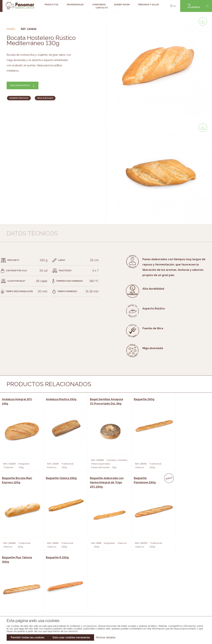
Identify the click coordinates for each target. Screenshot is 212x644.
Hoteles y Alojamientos (61, 604)
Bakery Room (23, 594)
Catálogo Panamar (104, 594)
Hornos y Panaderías (59, 594)
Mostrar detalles (106, 637)
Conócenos (22, 589)
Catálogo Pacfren (104, 609)
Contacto (102, 8)
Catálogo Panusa (103, 604)
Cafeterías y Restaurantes (62, 589)
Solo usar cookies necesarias (71, 637)
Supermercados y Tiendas (62, 599)
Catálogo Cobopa (104, 599)
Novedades (99, 589)
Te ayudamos (194, 6)
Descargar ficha (20, 85)
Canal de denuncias (179, 607)
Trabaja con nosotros (179, 587)
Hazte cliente (24, 604)
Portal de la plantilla (179, 597)
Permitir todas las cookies (27, 637)
